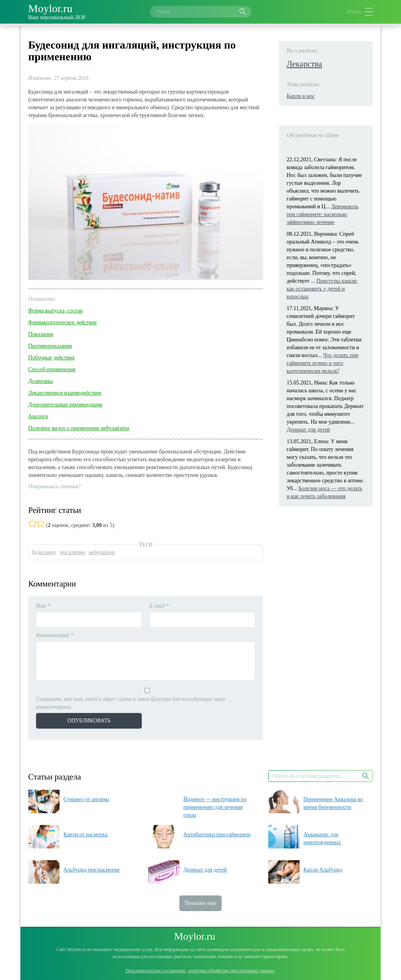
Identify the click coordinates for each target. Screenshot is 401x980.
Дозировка (41, 381)
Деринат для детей (308, 430)
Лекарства (304, 64)
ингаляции (73, 552)
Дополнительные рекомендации (65, 405)
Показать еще (201, 903)
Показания (41, 334)
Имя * (43, 606)
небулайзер (102, 552)
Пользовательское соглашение (155, 971)
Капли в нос (301, 96)
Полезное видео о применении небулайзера (79, 428)
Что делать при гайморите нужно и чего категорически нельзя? (322, 363)
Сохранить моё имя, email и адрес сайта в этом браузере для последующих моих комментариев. (131, 703)
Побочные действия (51, 358)
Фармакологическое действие (62, 322)
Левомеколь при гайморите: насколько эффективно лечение (322, 214)
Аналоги (38, 416)
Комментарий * (55, 635)
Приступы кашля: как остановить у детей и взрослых (322, 289)
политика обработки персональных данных (231, 971)
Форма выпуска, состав (55, 311)
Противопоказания (50, 346)
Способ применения (52, 369)
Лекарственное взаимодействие (65, 393)
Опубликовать (89, 721)
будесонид (44, 552)
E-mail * (159, 606)
